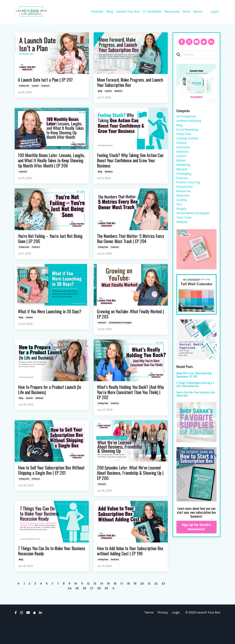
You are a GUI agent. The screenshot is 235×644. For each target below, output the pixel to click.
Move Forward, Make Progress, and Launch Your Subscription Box (128, 83)
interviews (184, 150)
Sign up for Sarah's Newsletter (196, 535)
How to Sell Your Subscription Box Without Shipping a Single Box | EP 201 (49, 488)
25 (81, 611)
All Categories (187, 117)
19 (140, 607)
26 (88, 611)
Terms (149, 636)
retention (183, 201)
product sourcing (189, 187)
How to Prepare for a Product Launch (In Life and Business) (51, 402)
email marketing (188, 131)
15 (112, 607)
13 (98, 607)
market (181, 164)
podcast (45, 86)
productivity (185, 192)
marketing (184, 168)
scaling (182, 206)
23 (65, 611)
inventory (183, 154)
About (198, 12)
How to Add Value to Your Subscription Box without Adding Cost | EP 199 (126, 571)
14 (105, 607)
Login (176, 636)
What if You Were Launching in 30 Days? (48, 325)
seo (179, 211)
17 (126, 607)
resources (184, 197)
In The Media (152, 12)
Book (187, 12)
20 (147, 607)
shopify (182, 215)
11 (85, 607)
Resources (172, 12)
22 (162, 607)
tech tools (184, 225)
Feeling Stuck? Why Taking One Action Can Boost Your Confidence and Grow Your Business (127, 163)
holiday (182, 145)
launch (35, 86)
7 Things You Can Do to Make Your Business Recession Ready (48, 568)
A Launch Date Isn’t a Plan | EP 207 (49, 80)
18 (133, 607)
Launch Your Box (128, 12)
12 (91, 607)
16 (119, 607)
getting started (188, 140)
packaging (184, 178)
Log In (215, 12)
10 (78, 607)
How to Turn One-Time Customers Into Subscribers (196, 402)
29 (111, 611)
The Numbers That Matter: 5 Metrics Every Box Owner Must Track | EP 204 (130, 249)
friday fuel (24, 86)
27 (96, 611)
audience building (189, 121)
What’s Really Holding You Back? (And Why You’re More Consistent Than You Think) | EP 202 (127, 405)
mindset (118, 92)
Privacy (163, 636)
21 (155, 607)
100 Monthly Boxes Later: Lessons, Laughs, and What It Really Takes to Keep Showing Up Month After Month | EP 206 (51, 166)
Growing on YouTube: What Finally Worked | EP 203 (127, 325)
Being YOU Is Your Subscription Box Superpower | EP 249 (194, 383)
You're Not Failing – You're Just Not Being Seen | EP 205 (49, 249)
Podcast (97, 12)
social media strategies (120, 335)
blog (100, 92)
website (182, 229)
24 (73, 611)
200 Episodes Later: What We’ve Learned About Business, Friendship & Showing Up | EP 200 (130, 488)
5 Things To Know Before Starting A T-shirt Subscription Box (196, 392)
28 (103, 611)
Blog (109, 12)
